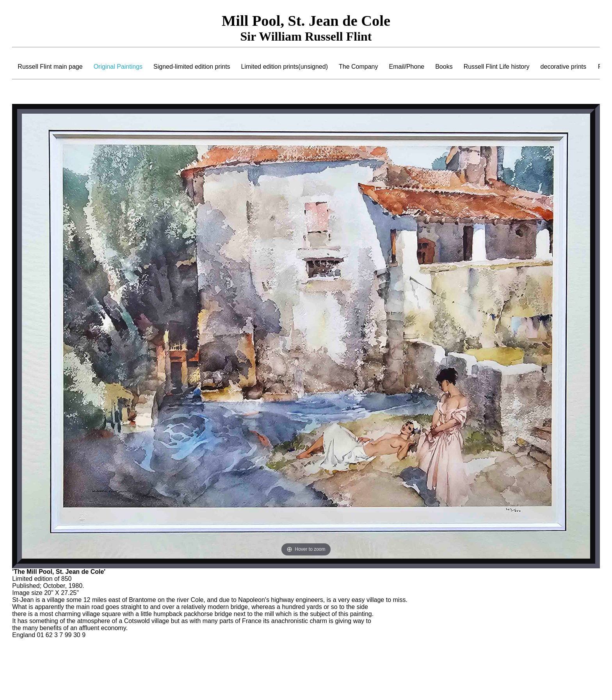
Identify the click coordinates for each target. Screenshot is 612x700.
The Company (358, 67)
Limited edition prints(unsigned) (285, 67)
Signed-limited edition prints (192, 67)
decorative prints (563, 67)
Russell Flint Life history (497, 67)
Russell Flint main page (50, 67)
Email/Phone (407, 67)
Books (444, 67)
